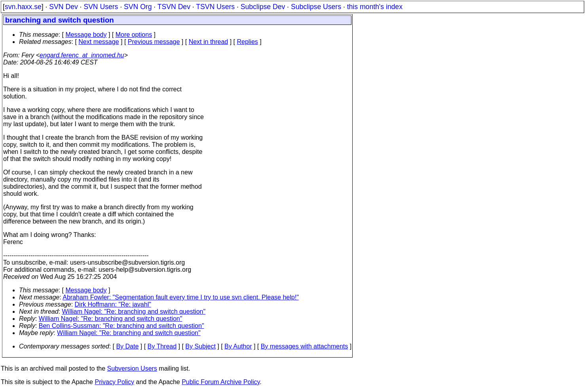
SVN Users (101, 7)
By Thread (162, 346)
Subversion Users (132, 368)
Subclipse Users (316, 7)
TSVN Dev (174, 7)
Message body (86, 35)
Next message (99, 42)
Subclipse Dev (263, 7)
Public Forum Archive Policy (221, 382)
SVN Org (138, 7)
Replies (248, 42)
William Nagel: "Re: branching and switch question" (134, 312)
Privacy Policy (114, 382)
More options (134, 35)
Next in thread (209, 42)
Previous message (154, 42)
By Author (238, 346)
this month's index (375, 7)
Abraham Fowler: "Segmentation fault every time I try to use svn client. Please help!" (181, 297)
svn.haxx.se (23, 7)
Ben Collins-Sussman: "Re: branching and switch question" (122, 326)
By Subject (200, 346)
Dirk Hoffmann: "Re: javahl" (113, 304)
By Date (127, 346)
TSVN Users (215, 7)
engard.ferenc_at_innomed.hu (82, 55)
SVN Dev (63, 7)
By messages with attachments (305, 346)
